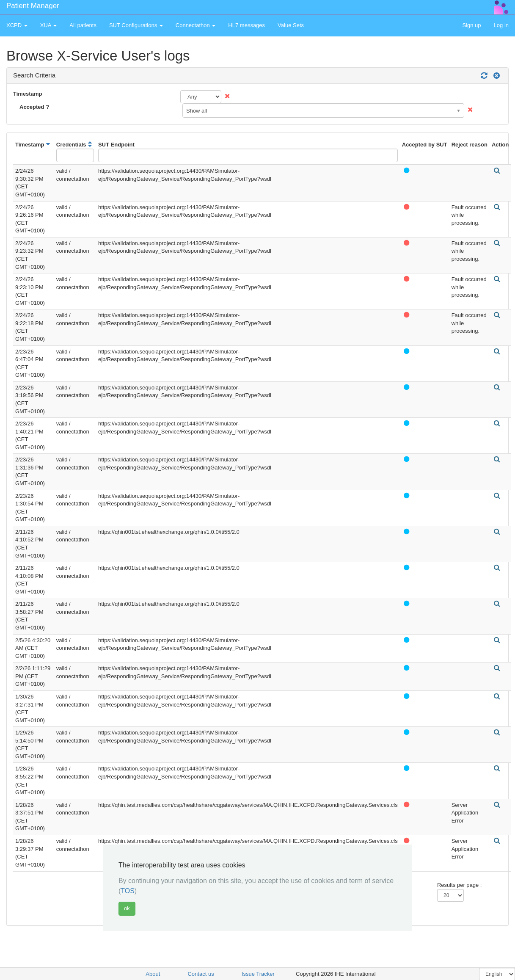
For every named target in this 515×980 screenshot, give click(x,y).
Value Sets (291, 25)
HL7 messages (246, 25)
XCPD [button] (17, 25)
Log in (501, 25)
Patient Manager (33, 6)
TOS (128, 891)
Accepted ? (34, 107)
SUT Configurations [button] (136, 25)
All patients (83, 25)
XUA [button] (49, 25)
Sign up (471, 25)
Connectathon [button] (196, 25)
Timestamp (28, 94)
